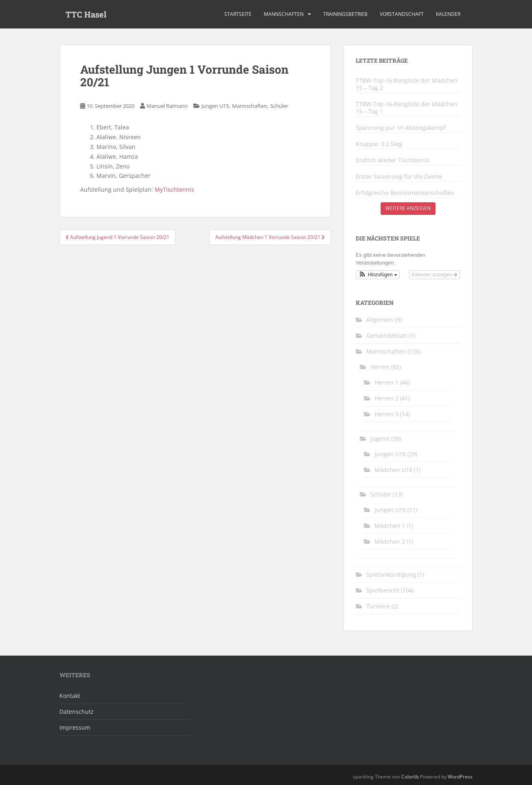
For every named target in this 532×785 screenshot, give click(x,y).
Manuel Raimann (167, 106)
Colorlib (410, 777)
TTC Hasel (86, 14)
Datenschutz (77, 712)
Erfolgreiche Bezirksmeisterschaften (405, 193)
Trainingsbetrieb (345, 14)
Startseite (238, 14)
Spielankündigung (391, 574)
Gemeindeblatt (387, 336)
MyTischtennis (174, 189)
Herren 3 (386, 414)
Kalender (448, 14)
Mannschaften (284, 14)
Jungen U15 (215, 106)
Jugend (380, 438)
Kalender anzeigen (435, 275)
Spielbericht (383, 590)
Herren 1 (386, 382)
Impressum (75, 727)
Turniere (378, 606)
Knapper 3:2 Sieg (379, 144)
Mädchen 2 (390, 541)
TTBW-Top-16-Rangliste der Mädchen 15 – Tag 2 (407, 84)
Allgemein (380, 320)
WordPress (460, 777)
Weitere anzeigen (408, 208)
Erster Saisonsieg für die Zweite (399, 177)
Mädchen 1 (390, 526)
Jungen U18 (390, 454)
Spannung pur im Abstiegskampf (401, 128)
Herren (380, 367)
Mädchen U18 (393, 470)
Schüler (279, 106)
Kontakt (70, 696)
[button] (378, 275)
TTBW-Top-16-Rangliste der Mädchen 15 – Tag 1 (407, 108)
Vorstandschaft (402, 14)
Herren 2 (386, 398)
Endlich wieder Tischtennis (393, 160)
